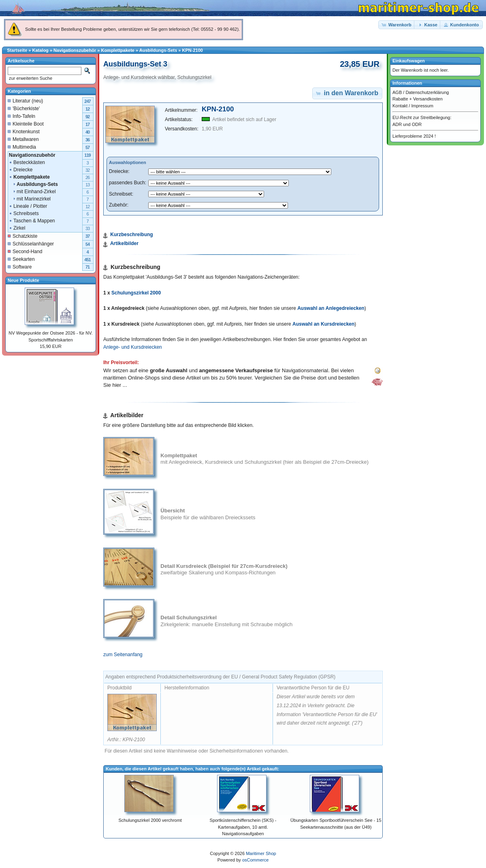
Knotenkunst (24, 132)
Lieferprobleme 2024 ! (414, 136)
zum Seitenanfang (123, 655)
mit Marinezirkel (30, 199)
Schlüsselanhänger (31, 244)
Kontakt (400, 106)
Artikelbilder (124, 243)
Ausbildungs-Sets (158, 50)
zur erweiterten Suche (30, 78)
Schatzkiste (22, 236)
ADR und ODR (407, 124)
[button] (397, 25)
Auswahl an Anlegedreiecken (331, 308)
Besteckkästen (27, 162)
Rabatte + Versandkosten (418, 99)
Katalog (40, 50)
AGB (397, 92)
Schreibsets (24, 213)
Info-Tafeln (21, 116)
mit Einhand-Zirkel (32, 192)
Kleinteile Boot (26, 124)
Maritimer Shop (261, 853)
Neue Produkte (23, 280)
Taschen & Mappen (32, 221)
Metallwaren (23, 139)
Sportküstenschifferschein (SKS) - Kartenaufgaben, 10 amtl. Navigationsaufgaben (243, 827)
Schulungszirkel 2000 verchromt (150, 820)
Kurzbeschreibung (131, 235)
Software (20, 267)
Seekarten (21, 259)
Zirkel (17, 228)
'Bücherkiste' (24, 109)
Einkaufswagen (409, 61)
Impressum (422, 106)
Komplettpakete (118, 50)
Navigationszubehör (75, 50)
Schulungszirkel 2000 (136, 293)
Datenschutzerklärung (427, 92)
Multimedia (22, 147)
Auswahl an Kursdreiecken (323, 324)
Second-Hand (25, 252)
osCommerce (255, 860)
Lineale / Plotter (28, 206)
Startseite (17, 50)
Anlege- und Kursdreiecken (133, 347)
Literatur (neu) (25, 101)
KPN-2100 (193, 50)
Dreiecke (20, 170)
